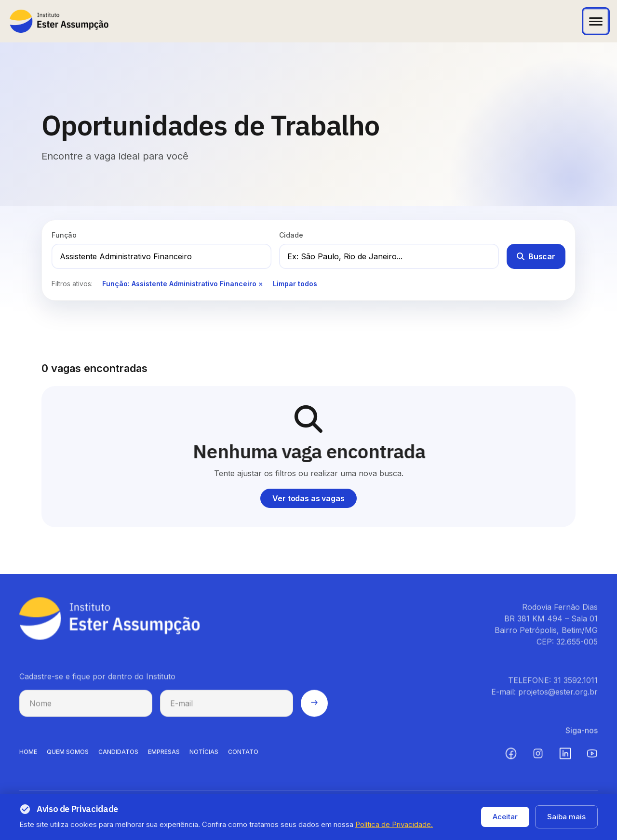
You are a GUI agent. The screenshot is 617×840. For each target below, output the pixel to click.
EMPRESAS (164, 759)
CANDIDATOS (118, 759)
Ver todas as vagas (308, 498)
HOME (28, 759)
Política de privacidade (492, 823)
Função (64, 235)
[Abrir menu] (596, 21)
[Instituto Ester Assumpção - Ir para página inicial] (59, 21)
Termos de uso (570, 823)
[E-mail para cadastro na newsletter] (227, 710)
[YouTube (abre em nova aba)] (592, 760)
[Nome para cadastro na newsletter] (86, 710)
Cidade (291, 235)
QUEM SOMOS (68, 759)
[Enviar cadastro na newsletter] (314, 710)
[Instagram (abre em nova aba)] (538, 760)
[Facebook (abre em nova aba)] (511, 760)
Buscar (536, 256)
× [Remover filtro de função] (261, 284)
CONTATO (243, 759)
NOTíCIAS (204, 759)
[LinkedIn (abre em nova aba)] (565, 760)
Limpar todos (295, 284)
